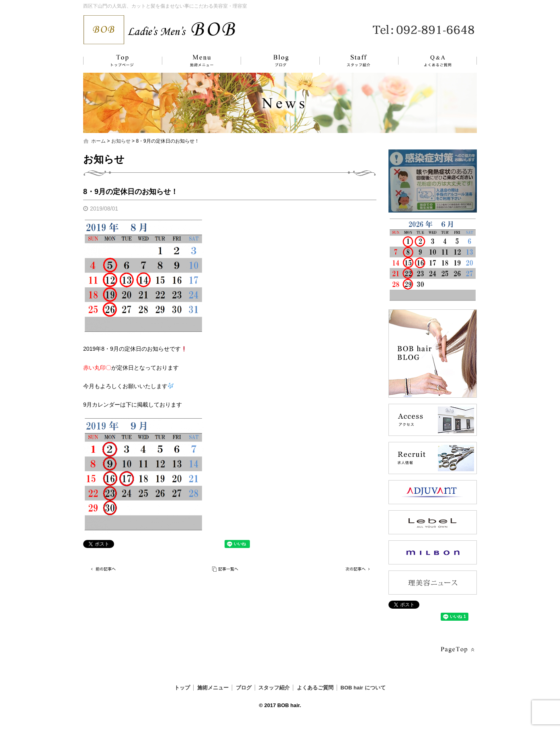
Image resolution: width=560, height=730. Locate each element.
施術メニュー (198, 61)
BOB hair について (363, 688)
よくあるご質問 (433, 61)
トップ (121, 61)
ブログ (274, 61)
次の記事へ (356, 569)
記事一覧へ (226, 569)
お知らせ (121, 141)
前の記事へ (103, 569)
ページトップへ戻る (457, 650)
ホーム (98, 141)
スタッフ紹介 (350, 61)
